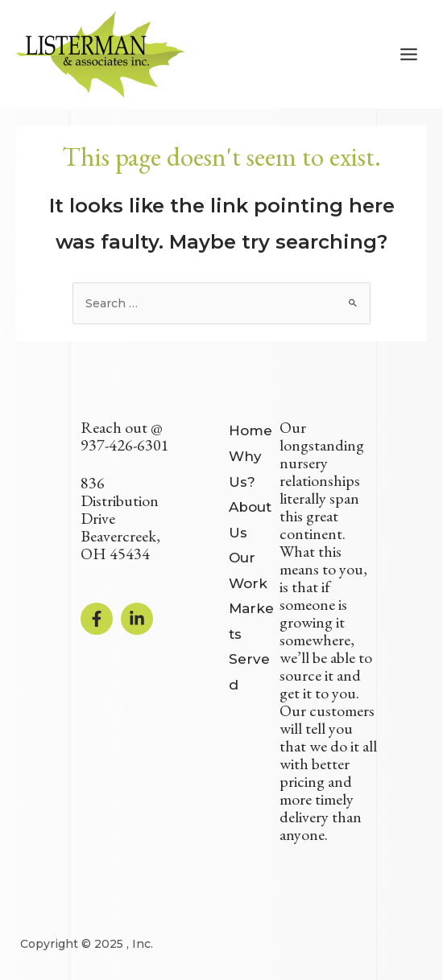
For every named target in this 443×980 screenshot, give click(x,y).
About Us (250, 520)
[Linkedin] (137, 619)
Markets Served (251, 646)
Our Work (248, 570)
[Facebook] (97, 619)
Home (250, 430)
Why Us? (245, 469)
